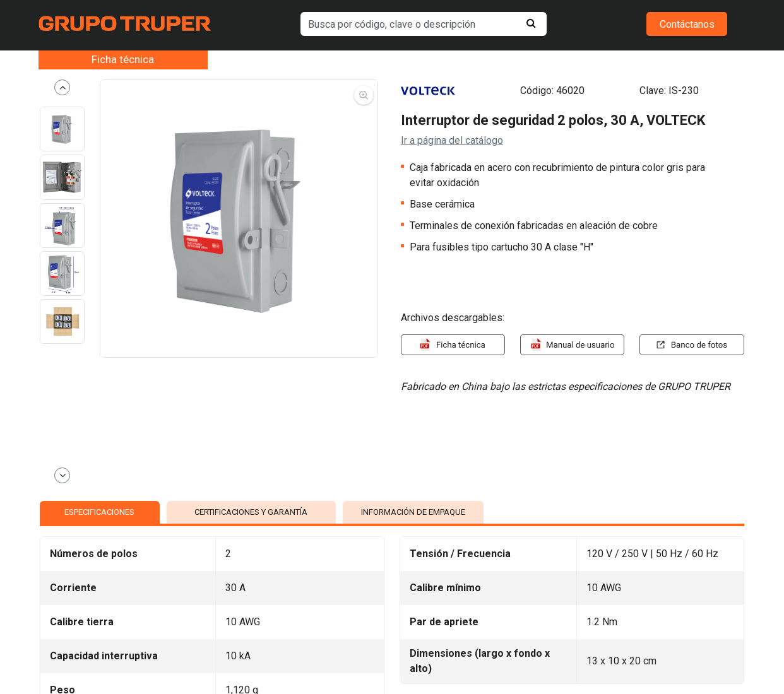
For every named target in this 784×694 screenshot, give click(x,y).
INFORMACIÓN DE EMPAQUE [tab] (413, 512)
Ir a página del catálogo (452, 140)
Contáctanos (687, 24)
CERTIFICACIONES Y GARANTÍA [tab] (251, 512)
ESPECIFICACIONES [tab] (99, 512)
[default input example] (424, 24)
